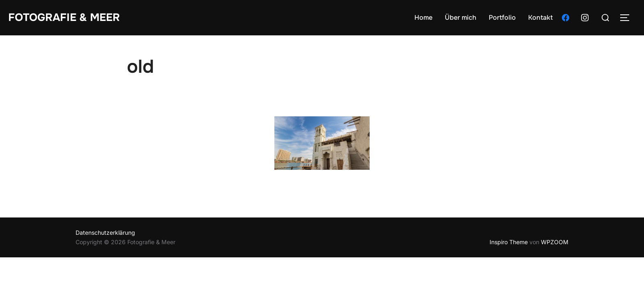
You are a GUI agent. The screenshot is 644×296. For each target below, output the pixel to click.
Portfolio (502, 17)
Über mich (461, 17)
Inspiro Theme (509, 242)
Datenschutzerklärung (105, 232)
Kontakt (540, 17)
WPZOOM (555, 242)
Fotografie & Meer (64, 17)
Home (423, 17)
